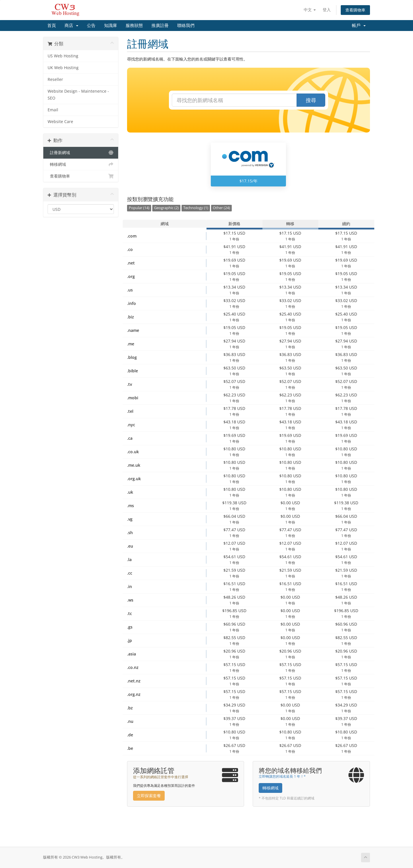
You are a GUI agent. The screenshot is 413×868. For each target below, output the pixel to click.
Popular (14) (139, 208)
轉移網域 (81, 164)
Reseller (55, 79)
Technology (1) (196, 208)
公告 (91, 26)
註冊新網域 (81, 153)
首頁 (52, 26)
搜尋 (311, 100)
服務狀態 (134, 26)
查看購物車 (355, 10)
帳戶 (359, 26)
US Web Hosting (63, 56)
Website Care (60, 122)
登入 (327, 10)
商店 (71, 26)
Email (53, 110)
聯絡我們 (186, 26)
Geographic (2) (166, 208)
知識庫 (111, 26)
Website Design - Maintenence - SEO (78, 95)
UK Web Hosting (63, 68)
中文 (310, 10)
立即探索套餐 (149, 796)
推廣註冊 (160, 26)
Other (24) (221, 208)
